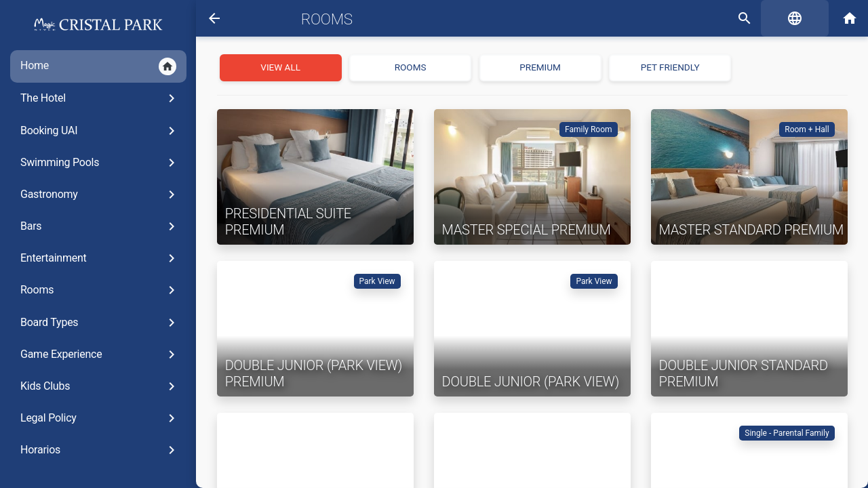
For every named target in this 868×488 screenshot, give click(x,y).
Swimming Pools (93, 163)
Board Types (93, 323)
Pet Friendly (667, 67)
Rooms (93, 290)
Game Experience (93, 354)
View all (278, 67)
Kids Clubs (93, 386)
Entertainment (93, 258)
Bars (93, 226)
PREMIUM (537, 67)
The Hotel (93, 98)
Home (92, 66)
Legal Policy (93, 418)
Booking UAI (93, 131)
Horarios (93, 450)
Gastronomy (93, 195)
